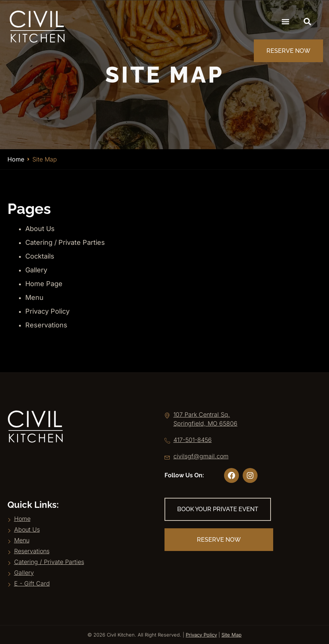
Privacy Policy (47, 311)
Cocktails (40, 256)
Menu (34, 297)
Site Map (231, 635)
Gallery (36, 270)
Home (16, 159)
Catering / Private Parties (65, 242)
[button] (286, 22)
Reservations (46, 325)
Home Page (44, 284)
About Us (40, 229)
